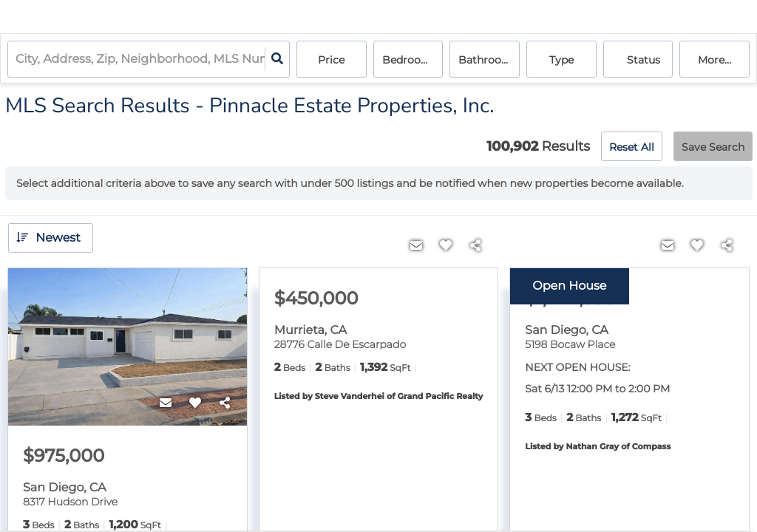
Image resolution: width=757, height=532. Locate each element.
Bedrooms (410, 60)
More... (714, 60)
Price (331, 60)
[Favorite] (195, 403)
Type (561, 60)
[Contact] (166, 403)
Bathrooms (488, 60)
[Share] (225, 403)
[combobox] (17, 59)
